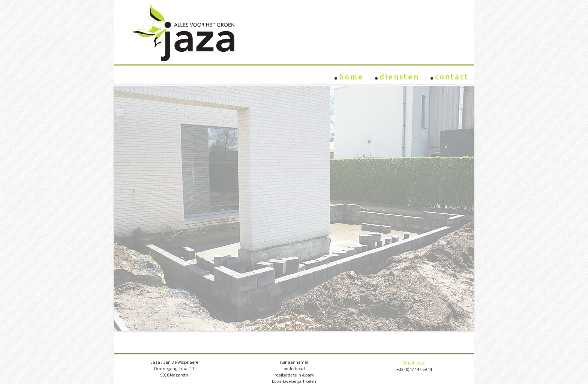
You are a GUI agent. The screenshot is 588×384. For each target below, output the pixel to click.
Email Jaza (414, 363)
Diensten (397, 74)
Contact (449, 74)
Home (349, 74)
